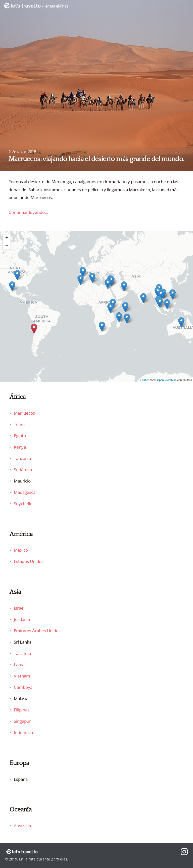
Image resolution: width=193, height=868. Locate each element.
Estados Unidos (29, 561)
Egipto (20, 436)
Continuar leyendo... (28, 212)
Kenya (20, 447)
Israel (19, 608)
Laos (18, 665)
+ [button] (7, 238)
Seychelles (24, 503)
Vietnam (22, 676)
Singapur (22, 721)
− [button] (7, 246)
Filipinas (22, 710)
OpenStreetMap (167, 380)
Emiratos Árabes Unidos (37, 631)
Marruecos (24, 413)
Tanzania (22, 458)
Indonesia (23, 732)
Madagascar (26, 492)
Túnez (20, 424)
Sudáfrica (23, 470)
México (21, 550)
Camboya (23, 687)
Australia (22, 826)
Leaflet (145, 380)
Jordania (22, 619)
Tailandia (22, 653)
